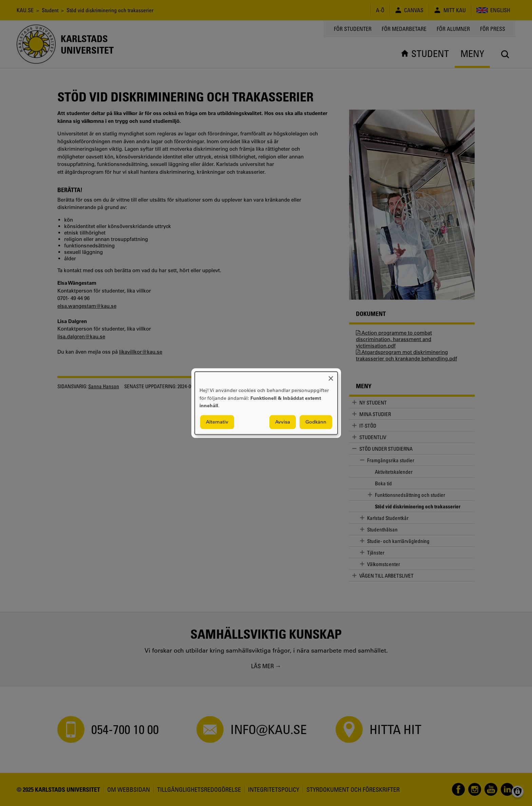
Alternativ (217, 422)
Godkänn (316, 422)
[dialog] (266, 403)
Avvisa (283, 422)
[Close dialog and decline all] (331, 376)
